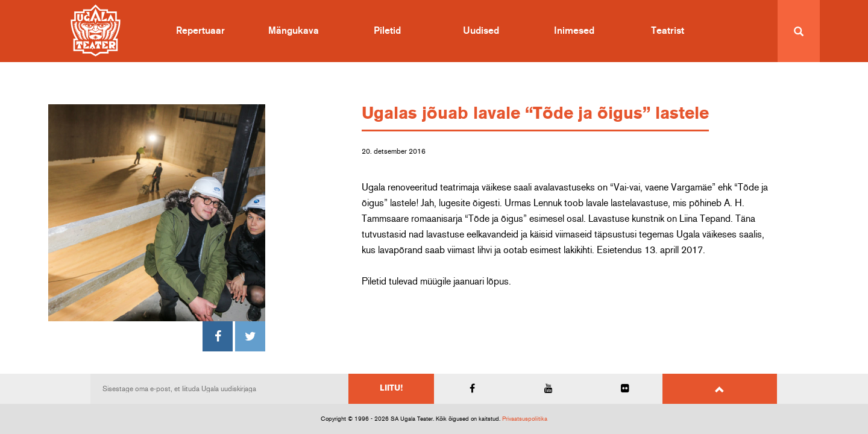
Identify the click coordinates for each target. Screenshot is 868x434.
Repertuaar (200, 31)
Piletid (387, 31)
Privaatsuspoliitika (525, 419)
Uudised (481, 31)
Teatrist (668, 31)
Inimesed (574, 31)
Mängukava (294, 31)
